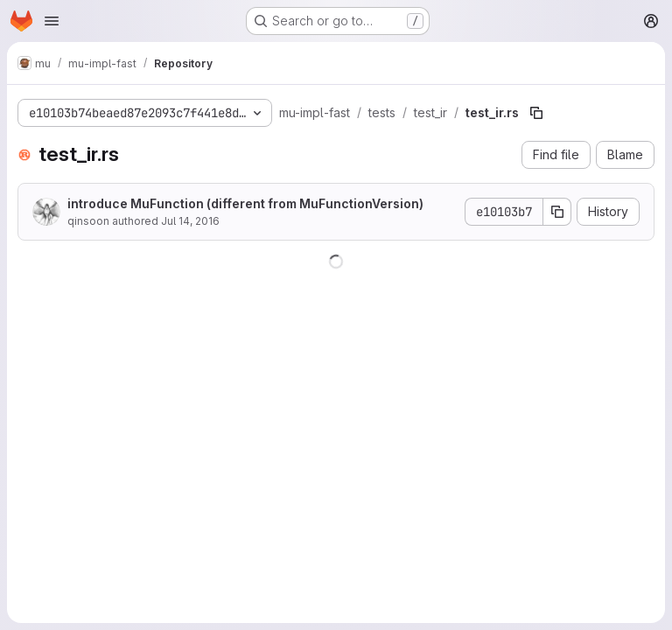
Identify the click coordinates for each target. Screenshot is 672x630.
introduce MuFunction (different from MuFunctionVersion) (245, 203)
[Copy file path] (536, 113)
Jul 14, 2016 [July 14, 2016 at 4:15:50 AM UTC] (190, 221)
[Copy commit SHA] (557, 212)
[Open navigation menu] (52, 21)
